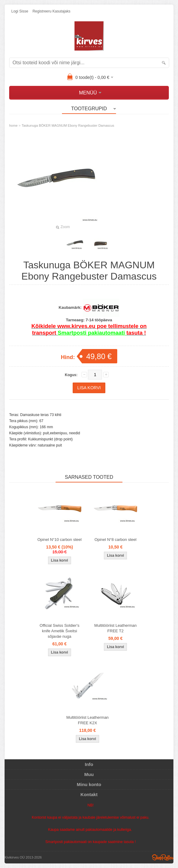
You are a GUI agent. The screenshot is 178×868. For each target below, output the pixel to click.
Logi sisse (20, 11)
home (13, 125)
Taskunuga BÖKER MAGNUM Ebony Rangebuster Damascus (68, 125)
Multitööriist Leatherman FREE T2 (116, 628)
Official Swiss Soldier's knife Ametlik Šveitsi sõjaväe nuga (60, 631)
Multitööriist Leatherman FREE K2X (87, 720)
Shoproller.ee (163, 857)
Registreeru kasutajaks (51, 11)
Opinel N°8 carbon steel (115, 540)
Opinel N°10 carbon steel (59, 540)
